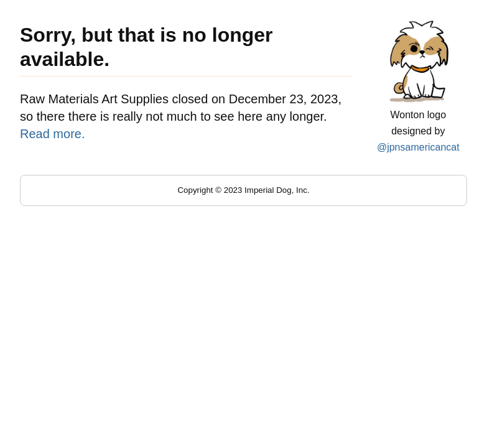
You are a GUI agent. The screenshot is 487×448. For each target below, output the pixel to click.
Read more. (53, 134)
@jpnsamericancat (418, 147)
